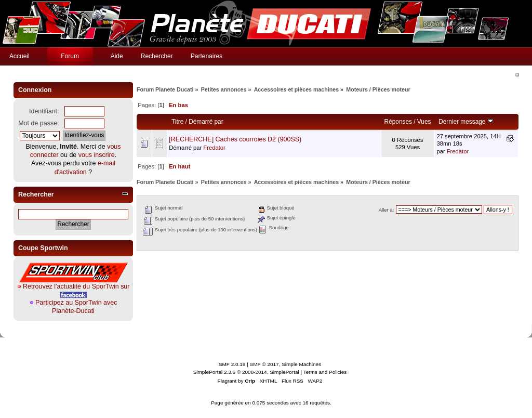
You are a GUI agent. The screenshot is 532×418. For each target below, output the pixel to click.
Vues (424, 122)
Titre (177, 122)
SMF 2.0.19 (232, 364)
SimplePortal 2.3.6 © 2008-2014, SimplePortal (246, 372)
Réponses (398, 122)
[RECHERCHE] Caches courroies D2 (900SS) (235, 139)
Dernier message (466, 122)
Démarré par (206, 122)
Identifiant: (44, 111)
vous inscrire (97, 155)
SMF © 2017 (264, 364)
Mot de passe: (38, 123)
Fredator (214, 148)
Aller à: (387, 210)
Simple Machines (301, 364)
